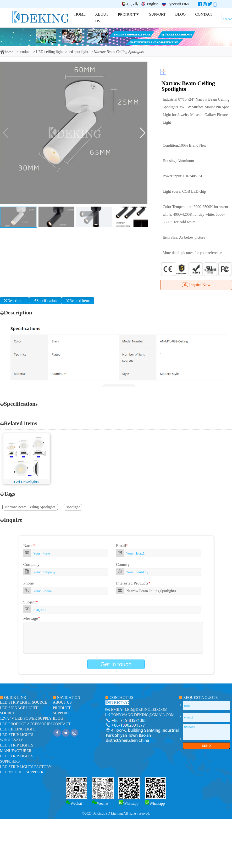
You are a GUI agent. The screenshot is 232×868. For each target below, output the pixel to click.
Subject (31, 602)
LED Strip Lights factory (26, 767)
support (61, 713)
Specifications (46, 301)
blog (58, 718)
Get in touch (116, 664)
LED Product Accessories (26, 724)
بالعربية (130, 4)
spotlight (73, 507)
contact (62, 724)
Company (31, 564)
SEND (206, 746)
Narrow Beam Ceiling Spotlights (30, 507)
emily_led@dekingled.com (139, 709)
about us (62, 702)
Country (123, 564)
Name (29, 545)
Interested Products (133, 583)
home (7, 52)
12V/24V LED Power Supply (26, 718)
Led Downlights (26, 482)
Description (14, 301)
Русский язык (176, 4)
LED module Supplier (22, 772)
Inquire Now (196, 285)
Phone (28, 583)
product (25, 52)
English (150, 4)
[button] (143, 133)
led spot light (78, 52)
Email (122, 545)
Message (32, 618)
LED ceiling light (49, 52)
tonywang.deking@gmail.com (143, 715)
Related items (78, 301)
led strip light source (24, 702)
